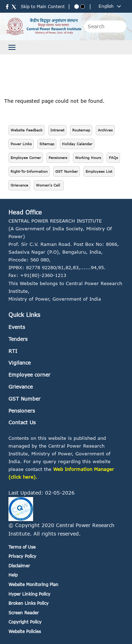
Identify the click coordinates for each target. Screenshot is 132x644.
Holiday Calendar (77, 144)
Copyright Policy (25, 622)
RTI (13, 351)
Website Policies (25, 631)
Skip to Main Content (43, 7)
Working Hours (88, 158)
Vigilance (20, 363)
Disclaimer (19, 566)
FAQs (113, 158)
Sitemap (47, 144)
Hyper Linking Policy (29, 594)
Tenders (18, 339)
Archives (105, 130)
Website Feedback (27, 130)
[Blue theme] (77, 7)
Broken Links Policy (29, 603)
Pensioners (58, 158)
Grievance (19, 185)
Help (13, 575)
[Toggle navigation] (12, 47)
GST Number (67, 171)
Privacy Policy (22, 556)
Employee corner (29, 375)
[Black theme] (83, 7)
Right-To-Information (29, 171)
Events (17, 327)
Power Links (21, 144)
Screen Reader (24, 613)
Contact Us (22, 422)
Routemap (81, 130)
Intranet (57, 130)
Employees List (99, 171)
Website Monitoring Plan (33, 584)
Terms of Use (22, 547)
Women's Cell (49, 185)
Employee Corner (26, 158)
